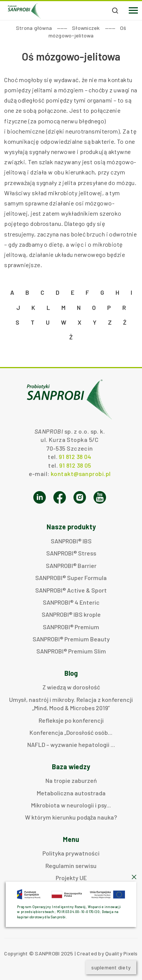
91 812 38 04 (75, 457)
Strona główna (34, 28)
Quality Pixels (122, 953)
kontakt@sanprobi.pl (81, 474)
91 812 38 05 (75, 465)
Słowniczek (86, 28)
